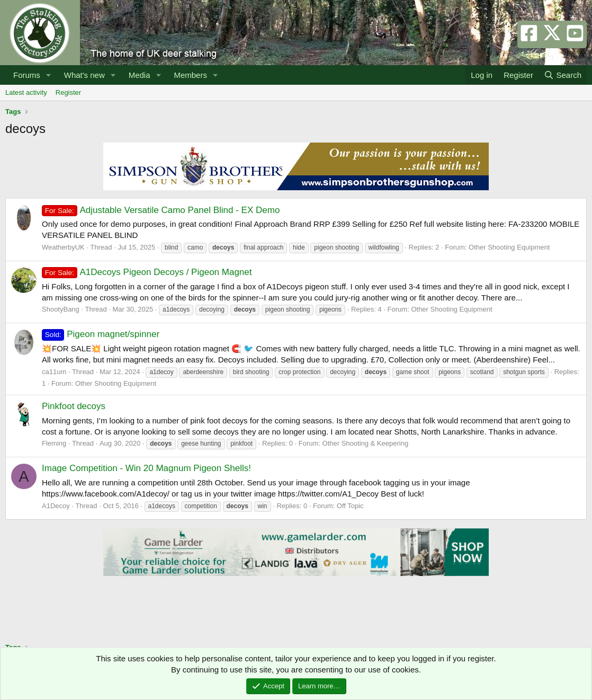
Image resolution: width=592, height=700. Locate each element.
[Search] (563, 75)
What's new (84, 75)
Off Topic (350, 506)
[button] (49, 75)
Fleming (54, 443)
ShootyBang (61, 309)
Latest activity (26, 92)
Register (68, 92)
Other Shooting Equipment (509, 247)
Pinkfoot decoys (74, 406)
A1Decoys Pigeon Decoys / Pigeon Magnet (147, 272)
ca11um (54, 372)
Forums (27, 75)
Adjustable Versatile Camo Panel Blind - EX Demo (161, 210)
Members (190, 75)
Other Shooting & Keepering (366, 443)
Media (140, 75)
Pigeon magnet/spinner (101, 334)
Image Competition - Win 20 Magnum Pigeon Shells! (146, 468)
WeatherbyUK (63, 247)
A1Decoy (56, 506)
